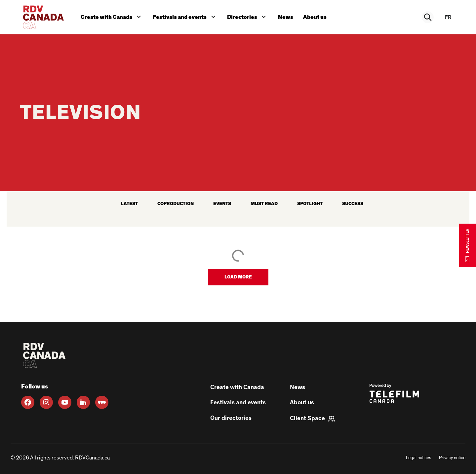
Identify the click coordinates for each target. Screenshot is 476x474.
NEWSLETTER (467, 245)
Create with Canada (113, 15)
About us (317, 16)
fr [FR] (448, 17)
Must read (264, 204)
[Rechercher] (428, 17)
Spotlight (310, 204)
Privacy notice (452, 458)
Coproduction (176, 204)
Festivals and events (186, 15)
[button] (238, 277)
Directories (250, 15)
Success (353, 204)
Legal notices (418, 458)
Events (222, 204)
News (288, 16)
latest (129, 204)
